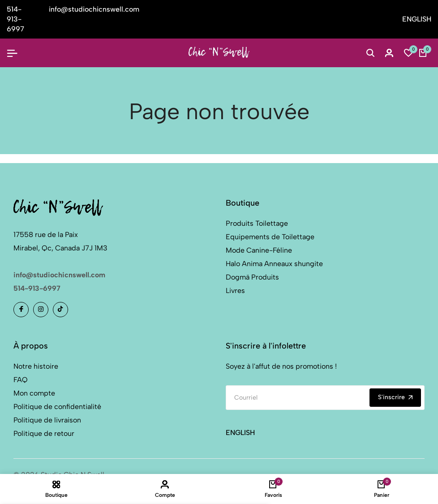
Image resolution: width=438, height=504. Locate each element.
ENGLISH (417, 19)
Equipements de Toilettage (270, 237)
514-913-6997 (37, 288)
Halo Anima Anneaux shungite (274, 264)
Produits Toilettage (257, 223)
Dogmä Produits (252, 277)
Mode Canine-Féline (259, 250)
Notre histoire (36, 366)
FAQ (21, 380)
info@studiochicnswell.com (59, 275)
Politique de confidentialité (57, 407)
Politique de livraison (47, 420)
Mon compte (34, 393)
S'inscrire (395, 397)
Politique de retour (44, 433)
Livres (235, 291)
